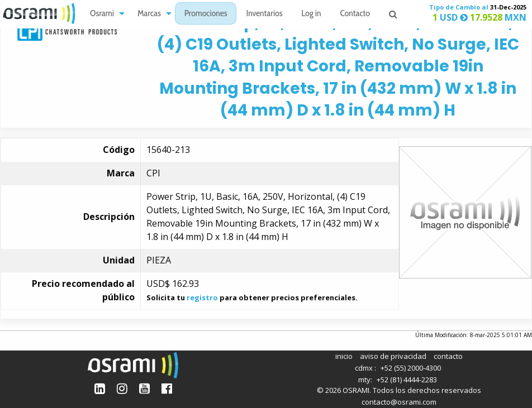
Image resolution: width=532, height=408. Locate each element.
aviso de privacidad (393, 356)
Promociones (206, 14)
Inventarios (264, 14)
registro (202, 297)
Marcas (149, 14)
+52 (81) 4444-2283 (407, 380)
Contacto (355, 14)
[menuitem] (104, 14)
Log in (312, 14)
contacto (448, 356)
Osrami (102, 14)
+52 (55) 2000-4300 (411, 368)
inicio (344, 356)
